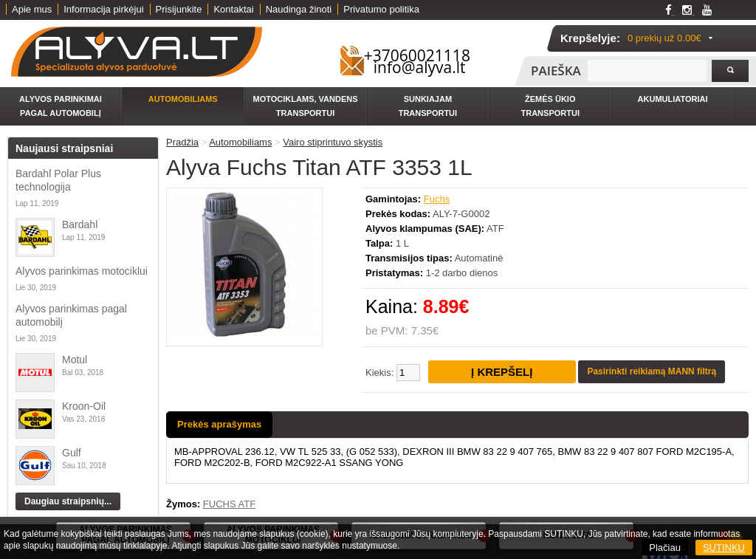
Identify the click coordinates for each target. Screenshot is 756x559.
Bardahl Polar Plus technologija (58, 180)
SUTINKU (724, 548)
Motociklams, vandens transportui (306, 106)
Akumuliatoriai (673, 99)
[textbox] (647, 71)
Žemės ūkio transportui (550, 106)
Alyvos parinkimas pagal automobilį (71, 315)
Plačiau (665, 548)
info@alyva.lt (420, 67)
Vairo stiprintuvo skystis (333, 142)
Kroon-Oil (84, 406)
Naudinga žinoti (299, 9)
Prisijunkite (179, 9)
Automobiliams (183, 99)
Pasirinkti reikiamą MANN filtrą (652, 371)
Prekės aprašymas (219, 424)
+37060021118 (417, 55)
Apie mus (32, 9)
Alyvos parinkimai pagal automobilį (61, 106)
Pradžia (182, 142)
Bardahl (80, 224)
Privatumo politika (381, 9)
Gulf (72, 453)
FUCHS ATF (229, 504)
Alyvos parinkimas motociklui (82, 271)
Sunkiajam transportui (428, 106)
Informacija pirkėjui (103, 9)
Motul (75, 360)
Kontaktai (233, 9)
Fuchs (437, 199)
